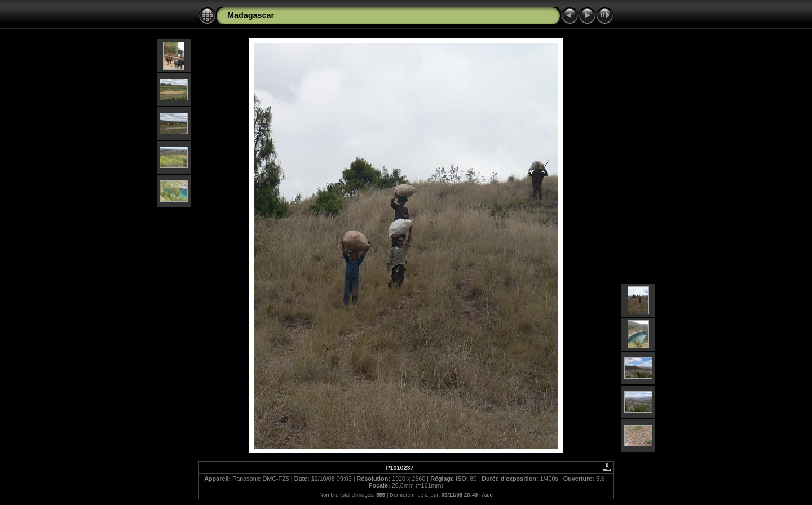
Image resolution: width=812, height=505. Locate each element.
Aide (487, 495)
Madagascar (251, 15)
